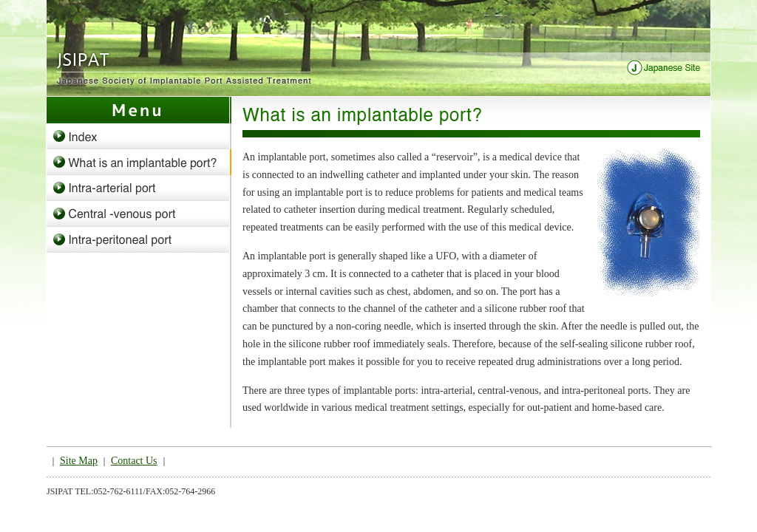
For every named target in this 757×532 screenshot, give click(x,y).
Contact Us (134, 461)
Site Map (79, 461)
